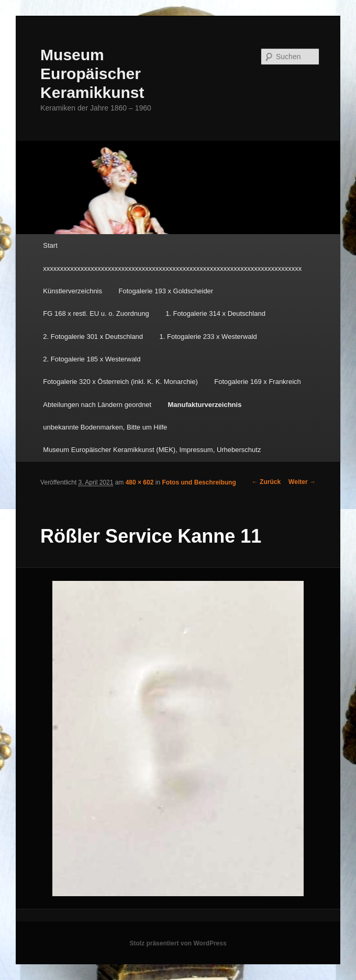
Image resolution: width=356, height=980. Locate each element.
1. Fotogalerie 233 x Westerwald (208, 337)
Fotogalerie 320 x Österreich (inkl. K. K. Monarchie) (120, 382)
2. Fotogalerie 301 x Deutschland (93, 337)
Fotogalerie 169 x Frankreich (257, 382)
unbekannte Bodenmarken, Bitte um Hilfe (105, 427)
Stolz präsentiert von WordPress (178, 943)
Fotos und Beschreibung (199, 482)
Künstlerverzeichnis (73, 291)
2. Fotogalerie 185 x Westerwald (92, 359)
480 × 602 (140, 482)
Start (50, 245)
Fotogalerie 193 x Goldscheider (166, 291)
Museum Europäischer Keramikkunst (92, 74)
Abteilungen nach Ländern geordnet (97, 405)
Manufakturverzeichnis (205, 405)
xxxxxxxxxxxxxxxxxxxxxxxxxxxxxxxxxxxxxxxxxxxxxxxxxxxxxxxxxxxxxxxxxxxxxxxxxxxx (172, 268)
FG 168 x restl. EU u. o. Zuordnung (96, 313)
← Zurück (266, 482)
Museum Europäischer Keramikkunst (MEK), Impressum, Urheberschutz (152, 450)
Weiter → (302, 482)
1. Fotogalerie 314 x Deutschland (215, 313)
